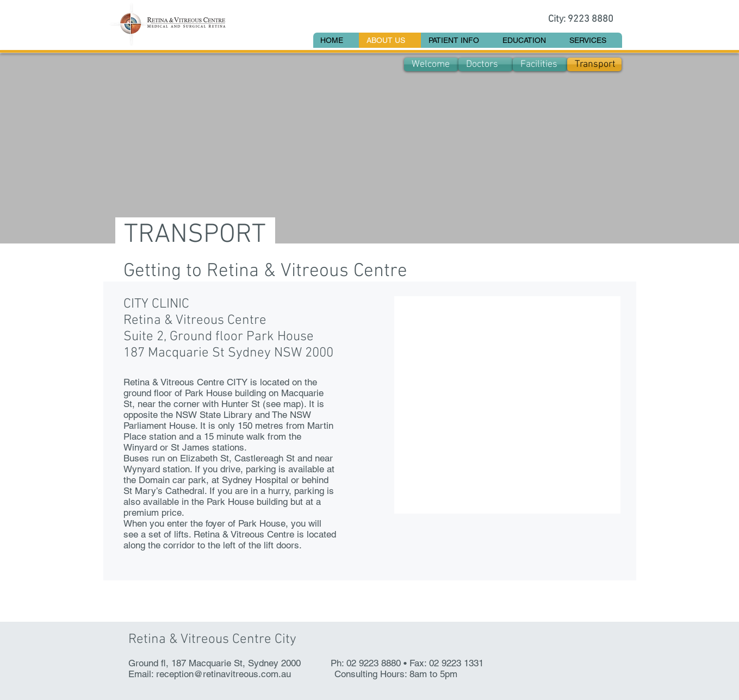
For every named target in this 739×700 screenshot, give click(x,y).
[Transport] (594, 64)
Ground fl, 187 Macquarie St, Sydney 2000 (215, 663)
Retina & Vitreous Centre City (212, 640)
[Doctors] (486, 64)
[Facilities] (540, 64)
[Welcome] (431, 64)
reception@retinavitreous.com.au (223, 674)
